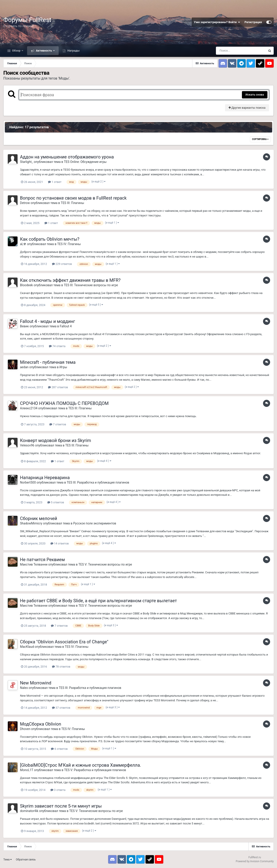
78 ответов (61, 667)
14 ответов (60, 543)
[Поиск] (241, 51)
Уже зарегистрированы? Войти (217, 22)
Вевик (24, 326)
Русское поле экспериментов (95, 523)
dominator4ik (29, 811)
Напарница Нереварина (45, 478)
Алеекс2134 (29, 408)
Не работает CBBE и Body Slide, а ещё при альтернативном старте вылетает (98, 601)
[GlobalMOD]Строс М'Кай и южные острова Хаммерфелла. (81, 765)
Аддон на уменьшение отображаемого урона (67, 157)
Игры (63, 367)
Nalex (24, 688)
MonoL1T (27, 770)
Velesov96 (27, 445)
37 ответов (61, 708)
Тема (8, 860)
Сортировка (260, 139)
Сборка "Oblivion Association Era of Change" (64, 642)
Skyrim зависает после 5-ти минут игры (61, 806)
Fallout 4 (66, 326)
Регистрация (253, 22)
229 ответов (62, 264)
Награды (73, 51)
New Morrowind (36, 683)
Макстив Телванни (34, 564)
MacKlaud (27, 647)
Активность (44, 51)
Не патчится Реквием (42, 560)
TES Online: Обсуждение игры (85, 162)
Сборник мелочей (39, 518)
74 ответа (57, 346)
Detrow (25, 203)
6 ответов (59, 749)
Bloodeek (26, 285)
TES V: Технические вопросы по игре (105, 564)
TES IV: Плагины (69, 244)
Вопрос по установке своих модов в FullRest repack (73, 198)
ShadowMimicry (31, 523)
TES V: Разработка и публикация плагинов (95, 770)
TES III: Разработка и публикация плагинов (98, 482)
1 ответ (55, 182)
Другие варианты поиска (247, 108)
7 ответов (58, 424)
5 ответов (56, 502)
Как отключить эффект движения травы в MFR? (70, 280)
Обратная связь (26, 860)
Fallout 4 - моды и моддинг (48, 321)
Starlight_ (27, 162)
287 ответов (58, 387)
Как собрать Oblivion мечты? (50, 239)
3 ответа (58, 790)
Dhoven (25, 729)
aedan (24, 367)
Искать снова (255, 95)
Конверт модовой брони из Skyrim (56, 440)
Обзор (16, 51)
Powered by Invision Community (255, 861)
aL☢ (23, 244)
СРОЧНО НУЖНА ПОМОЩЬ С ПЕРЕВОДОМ (64, 403)
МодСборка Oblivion (41, 724)
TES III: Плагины (73, 203)
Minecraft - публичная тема (48, 362)
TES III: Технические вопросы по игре (91, 285)
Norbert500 (28, 482)
